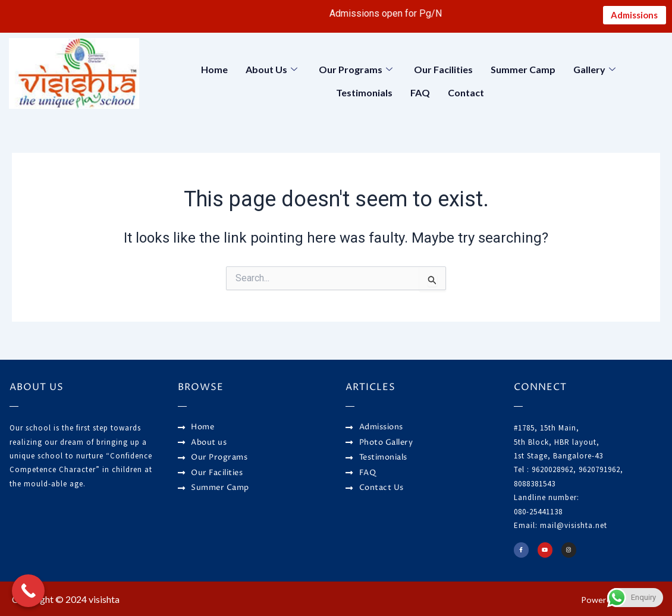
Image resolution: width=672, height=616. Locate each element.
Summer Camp (523, 71)
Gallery (594, 71)
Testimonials (364, 92)
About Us (271, 71)
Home (214, 71)
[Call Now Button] (28, 591)
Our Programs (356, 71)
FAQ (420, 92)
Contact (466, 92)
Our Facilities (443, 71)
